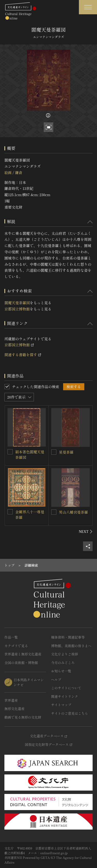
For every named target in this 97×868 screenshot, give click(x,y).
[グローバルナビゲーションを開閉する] (88, 7)
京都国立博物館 (17, 309)
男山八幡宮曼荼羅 (73, 512)
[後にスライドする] (86, 532)
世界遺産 (11, 700)
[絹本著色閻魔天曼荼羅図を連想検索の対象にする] (10, 452)
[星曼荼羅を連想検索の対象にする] (54, 452)
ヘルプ (56, 680)
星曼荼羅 (66, 452)
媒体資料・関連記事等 (68, 637)
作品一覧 (11, 637)
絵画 (8, 173)
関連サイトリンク (65, 696)
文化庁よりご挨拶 (65, 654)
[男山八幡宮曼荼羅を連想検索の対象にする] (54, 512)
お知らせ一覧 (61, 671)
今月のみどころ (63, 663)
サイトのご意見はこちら (70, 713)
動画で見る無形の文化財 (23, 717)
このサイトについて (66, 688)
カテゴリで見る (16, 646)
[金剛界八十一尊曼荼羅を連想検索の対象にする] (10, 512)
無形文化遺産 (14, 709)
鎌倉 (19, 173)
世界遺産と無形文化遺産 (23, 654)
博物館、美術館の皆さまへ (71, 646)
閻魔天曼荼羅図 (17, 303)
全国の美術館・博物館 (21, 663)
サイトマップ (61, 705)
